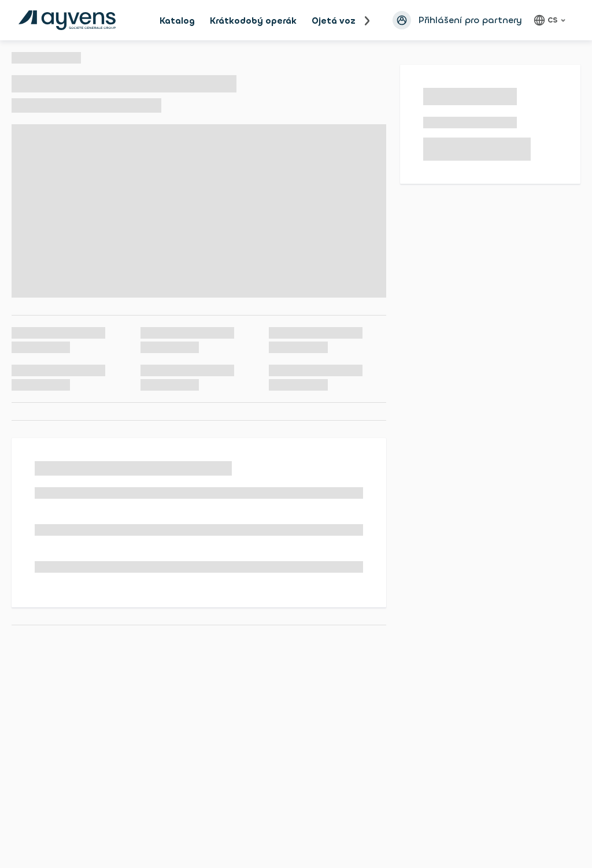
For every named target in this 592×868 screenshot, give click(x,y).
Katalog (177, 21)
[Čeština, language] (551, 20)
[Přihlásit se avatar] (402, 20)
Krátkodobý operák (253, 21)
